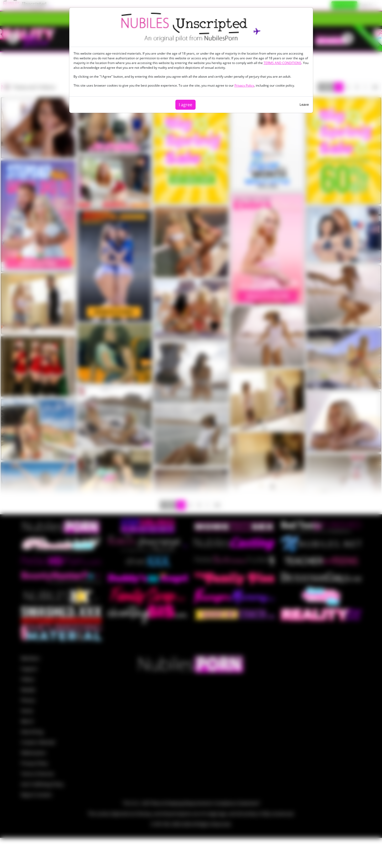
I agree (185, 105)
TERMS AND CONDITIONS (282, 63)
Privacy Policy (244, 85)
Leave (304, 104)
